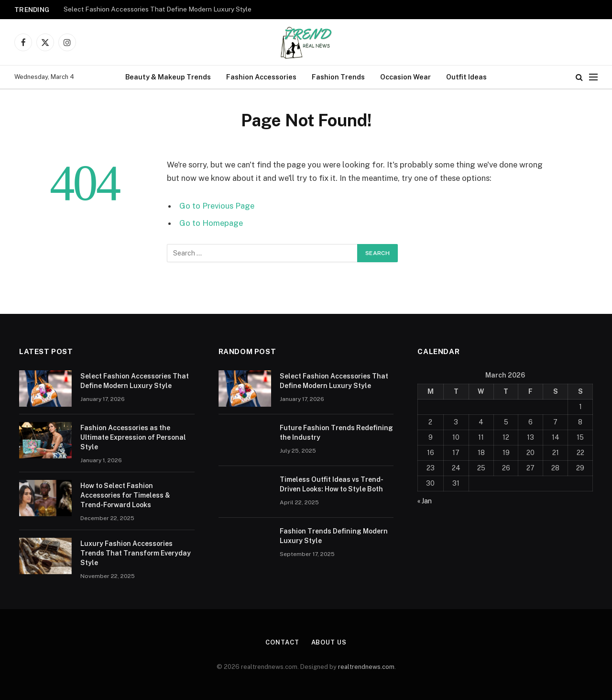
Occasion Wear (405, 77)
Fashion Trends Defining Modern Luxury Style (334, 536)
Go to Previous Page (217, 206)
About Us (329, 642)
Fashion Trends (338, 77)
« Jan (425, 501)
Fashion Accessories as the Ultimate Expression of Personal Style (133, 437)
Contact (282, 642)
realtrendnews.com (366, 667)
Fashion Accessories (261, 77)
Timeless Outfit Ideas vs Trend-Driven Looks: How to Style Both (332, 484)
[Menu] (593, 77)
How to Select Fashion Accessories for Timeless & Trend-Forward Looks (125, 495)
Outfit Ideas (466, 77)
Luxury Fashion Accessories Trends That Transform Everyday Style (136, 553)
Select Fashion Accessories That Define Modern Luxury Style (158, 9)
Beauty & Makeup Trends (168, 77)
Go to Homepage (211, 223)
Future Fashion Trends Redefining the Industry (336, 433)
